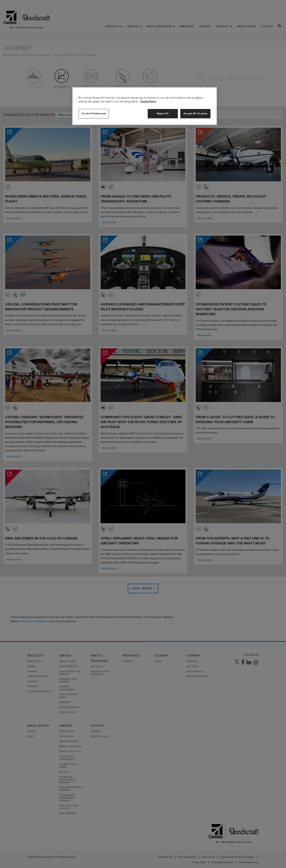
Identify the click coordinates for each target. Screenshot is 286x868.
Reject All (163, 113)
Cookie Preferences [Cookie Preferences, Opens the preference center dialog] (94, 113)
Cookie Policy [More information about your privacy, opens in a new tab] (148, 101)
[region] (145, 106)
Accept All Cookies (195, 113)
